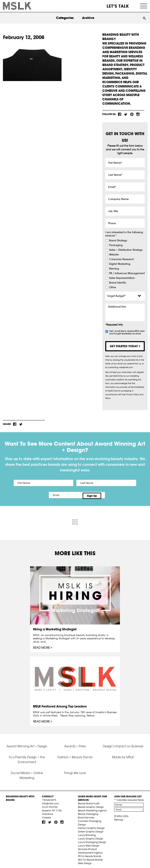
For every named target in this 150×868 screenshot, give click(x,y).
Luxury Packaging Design (92, 840)
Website (114, 255)
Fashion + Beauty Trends (75, 755)
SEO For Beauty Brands (90, 858)
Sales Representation (122, 278)
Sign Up (108, 495)
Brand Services (86, 816)
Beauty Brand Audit (89, 802)
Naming (114, 269)
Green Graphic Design (91, 830)
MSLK (17, 6)
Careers (46, 816)
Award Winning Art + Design (27, 744)
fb (120, 114)
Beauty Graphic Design (91, 805)
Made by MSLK (123, 755)
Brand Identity (118, 283)
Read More (42, 646)
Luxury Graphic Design (91, 837)
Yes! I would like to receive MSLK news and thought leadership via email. (127, 332)
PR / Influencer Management (127, 273)
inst (138, 114)
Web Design (85, 861)
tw (126, 114)
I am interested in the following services (124, 234)
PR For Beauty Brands (90, 854)
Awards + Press (75, 744)
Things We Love (75, 771)
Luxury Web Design (89, 844)
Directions (48, 812)
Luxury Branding (87, 833)
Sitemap (119, 818)
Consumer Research (122, 259)
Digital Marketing (120, 264)
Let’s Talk (118, 6)
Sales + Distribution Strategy (126, 250)
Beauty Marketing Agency (92, 809)
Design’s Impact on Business (123, 744)
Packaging (116, 245)
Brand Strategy (118, 241)
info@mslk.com (50, 802)
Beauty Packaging (88, 812)
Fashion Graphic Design (91, 826)
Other (113, 287)
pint (132, 114)
